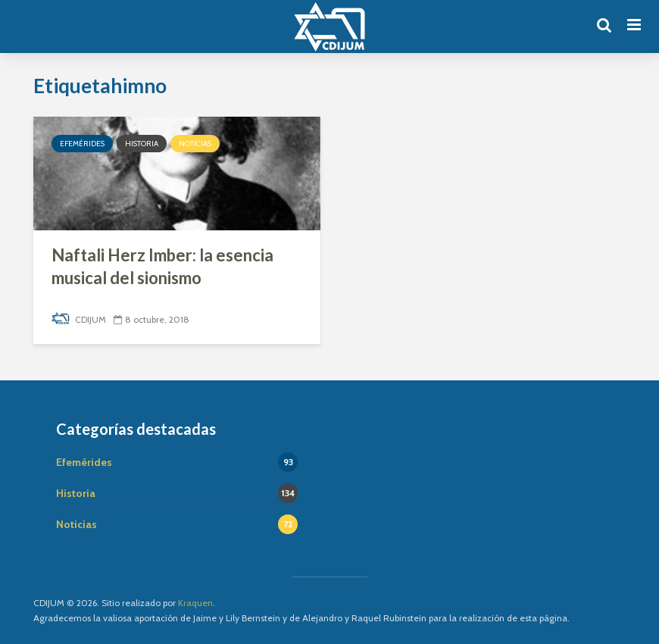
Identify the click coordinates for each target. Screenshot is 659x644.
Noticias (195, 144)
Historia (142, 144)
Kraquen (195, 603)
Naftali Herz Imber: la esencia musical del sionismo (162, 266)
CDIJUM (79, 319)
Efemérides (82, 144)
